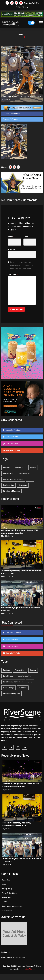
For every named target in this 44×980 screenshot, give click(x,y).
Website (11, 249)
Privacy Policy (7, 889)
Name (11, 237)
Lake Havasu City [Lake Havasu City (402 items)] (25, 473)
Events (4, 902)
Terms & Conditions (9, 893)
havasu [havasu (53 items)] (33, 467)
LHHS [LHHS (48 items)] (30, 479)
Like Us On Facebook (13, 430)
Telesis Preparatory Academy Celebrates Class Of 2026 (17, 824)
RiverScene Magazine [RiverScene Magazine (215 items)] (11, 491)
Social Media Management (12, 906)
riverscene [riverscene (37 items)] (23, 485)
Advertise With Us (31, 3)
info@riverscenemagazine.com (13, 957)
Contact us (6, 880)
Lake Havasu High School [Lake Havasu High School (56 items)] (13, 479)
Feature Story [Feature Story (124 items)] (20, 467)
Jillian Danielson (9, 97)
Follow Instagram (12, 444)
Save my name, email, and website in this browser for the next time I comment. (22, 266)
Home (21, 35)
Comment (13, 275)
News (4, 884)
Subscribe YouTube (13, 450)
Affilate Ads (6, 897)
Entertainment (7, 911)
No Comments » (12, 200)
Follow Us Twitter (12, 437)
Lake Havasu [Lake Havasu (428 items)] (8, 473)
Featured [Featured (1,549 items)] (7, 467)
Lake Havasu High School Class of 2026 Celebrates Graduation (20, 532)
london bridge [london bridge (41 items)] (9, 485)
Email (26, 237)
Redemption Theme (27, 969)
